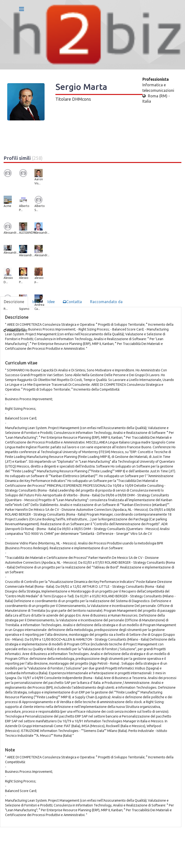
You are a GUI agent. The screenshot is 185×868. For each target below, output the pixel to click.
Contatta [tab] (72, 302)
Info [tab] (36, 302)
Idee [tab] (51, 302)
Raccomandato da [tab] (106, 302)
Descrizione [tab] (14, 302)
